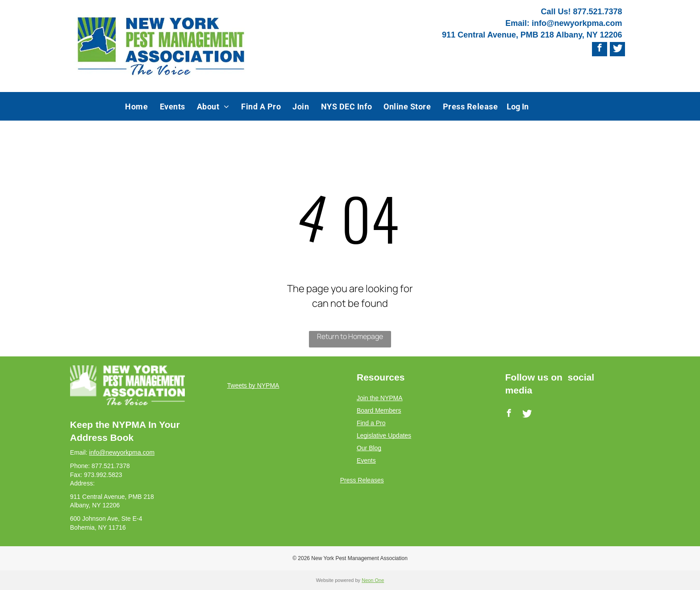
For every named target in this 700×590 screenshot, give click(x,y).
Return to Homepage (350, 336)
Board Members (379, 410)
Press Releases (362, 480)
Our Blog (369, 448)
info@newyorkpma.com (577, 23)
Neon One (373, 580)
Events (366, 460)
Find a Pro (371, 423)
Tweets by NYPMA (253, 385)
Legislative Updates (384, 435)
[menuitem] (136, 106)
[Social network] (618, 49)
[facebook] (599, 49)
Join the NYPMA (380, 398)
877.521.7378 (597, 12)
